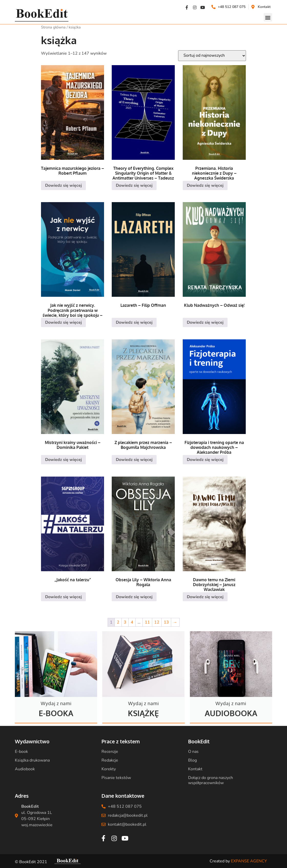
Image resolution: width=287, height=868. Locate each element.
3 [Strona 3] (125, 622)
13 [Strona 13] (166, 622)
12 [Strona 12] (157, 622)
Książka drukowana (32, 760)
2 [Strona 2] (118, 622)
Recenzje (110, 752)
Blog (192, 760)
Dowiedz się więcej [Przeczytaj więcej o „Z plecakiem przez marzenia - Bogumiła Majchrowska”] (134, 460)
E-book (21, 752)
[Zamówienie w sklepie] (212, 56)
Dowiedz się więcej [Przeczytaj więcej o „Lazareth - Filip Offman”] (134, 322)
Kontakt (195, 769)
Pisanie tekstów (116, 778)
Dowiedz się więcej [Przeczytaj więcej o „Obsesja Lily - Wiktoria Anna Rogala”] (134, 597)
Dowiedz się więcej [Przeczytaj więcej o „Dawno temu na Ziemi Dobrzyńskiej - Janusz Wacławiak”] (205, 597)
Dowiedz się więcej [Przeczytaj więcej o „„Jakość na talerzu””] (63, 597)
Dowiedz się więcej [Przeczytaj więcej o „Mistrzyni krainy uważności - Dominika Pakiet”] (63, 460)
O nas (193, 752)
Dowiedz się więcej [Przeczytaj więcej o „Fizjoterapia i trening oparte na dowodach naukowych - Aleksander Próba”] (205, 460)
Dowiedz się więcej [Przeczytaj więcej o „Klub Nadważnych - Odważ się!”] (205, 322)
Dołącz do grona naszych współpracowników (211, 780)
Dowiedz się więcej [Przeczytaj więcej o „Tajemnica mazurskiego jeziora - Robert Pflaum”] (63, 185)
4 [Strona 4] (132, 622)
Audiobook (25, 769)
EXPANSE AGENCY (249, 861)
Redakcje (110, 760)
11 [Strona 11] (147, 622)
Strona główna (53, 27)
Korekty (109, 769)
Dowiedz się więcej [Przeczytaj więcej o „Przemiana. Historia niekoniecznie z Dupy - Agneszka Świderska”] (205, 185)
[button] (268, 17)
